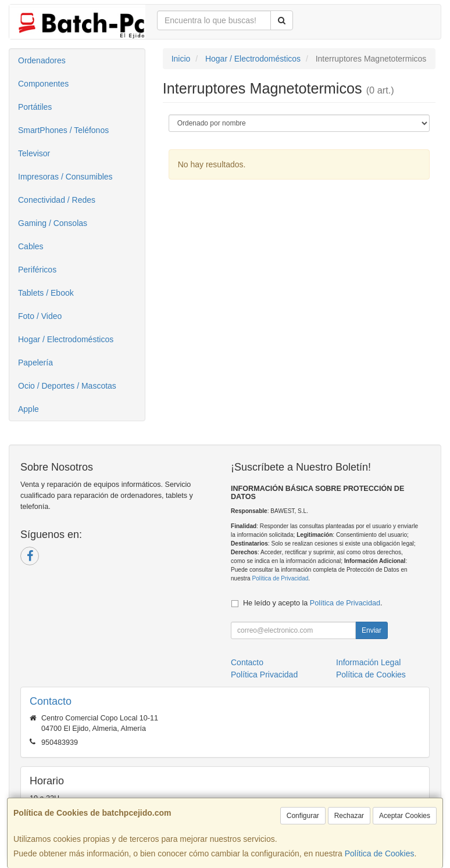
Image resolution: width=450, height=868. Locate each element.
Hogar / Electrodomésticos (66, 339)
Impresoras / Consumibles (65, 177)
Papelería (35, 363)
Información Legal (368, 662)
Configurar (303, 816)
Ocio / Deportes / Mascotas (67, 386)
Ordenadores (42, 60)
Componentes (43, 84)
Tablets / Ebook (46, 293)
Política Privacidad (264, 675)
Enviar (372, 630)
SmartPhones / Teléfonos (63, 130)
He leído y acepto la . (312, 603)
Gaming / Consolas (53, 223)
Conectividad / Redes (57, 200)
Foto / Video (40, 316)
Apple (28, 409)
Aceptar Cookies (405, 816)
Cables (31, 246)
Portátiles (35, 107)
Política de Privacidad (280, 578)
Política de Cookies (380, 853)
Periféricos (37, 270)
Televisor (34, 153)
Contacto (247, 662)
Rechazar (349, 816)
